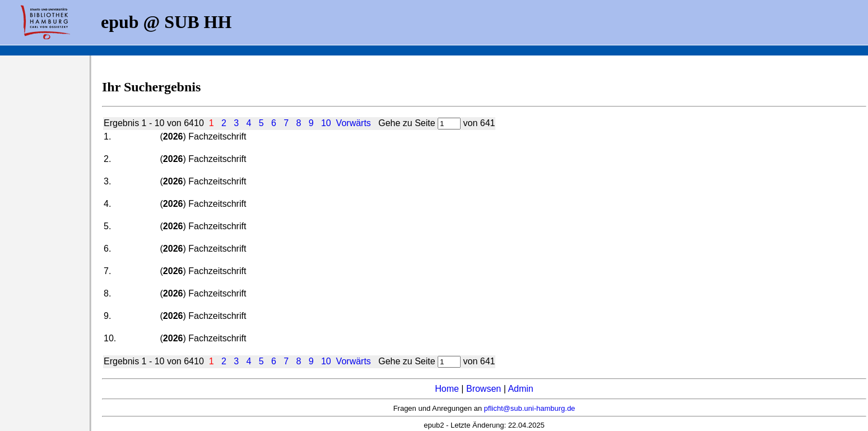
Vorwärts (354, 123)
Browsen (484, 389)
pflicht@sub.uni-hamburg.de (530, 408)
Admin (520, 389)
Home (447, 389)
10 (326, 123)
